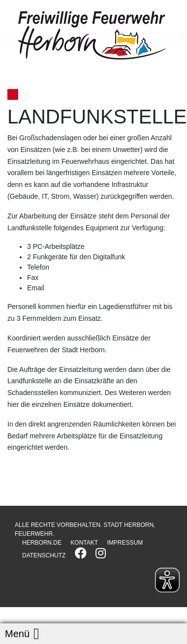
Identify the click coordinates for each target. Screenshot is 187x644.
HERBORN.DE (42, 543)
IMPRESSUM (125, 543)
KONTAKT (84, 543)
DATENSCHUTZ (44, 555)
